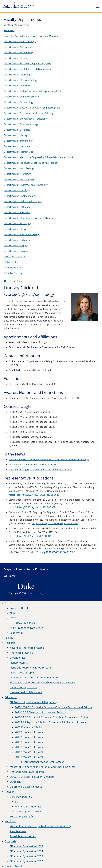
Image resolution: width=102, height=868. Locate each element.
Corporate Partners (21, 797)
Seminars (10, 821)
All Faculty (15, 281)
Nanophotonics (19, 663)
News (13, 613)
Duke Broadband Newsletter (26, 628)
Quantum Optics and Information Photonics (35, 677)
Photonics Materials (21, 653)
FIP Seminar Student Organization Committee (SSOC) (40, 826)
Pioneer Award (13, 866)
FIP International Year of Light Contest (42, 762)
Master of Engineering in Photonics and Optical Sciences (43, 767)
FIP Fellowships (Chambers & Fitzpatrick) (33, 702)
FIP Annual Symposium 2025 (26, 846)
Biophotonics (18, 658)
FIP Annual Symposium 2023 (26, 856)
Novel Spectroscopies (22, 673)
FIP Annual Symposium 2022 (26, 861)
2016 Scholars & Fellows (29, 752)
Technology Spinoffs (22, 816)
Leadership (16, 633)
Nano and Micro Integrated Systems (31, 668)
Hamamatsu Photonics (28, 807)
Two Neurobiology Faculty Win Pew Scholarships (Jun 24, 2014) (41, 470)
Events (14, 618)
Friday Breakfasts (25, 623)
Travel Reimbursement (23, 836)
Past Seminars (18, 831)
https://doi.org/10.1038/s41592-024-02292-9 (53, 552)
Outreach (15, 782)
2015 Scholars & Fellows (29, 757)
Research (10, 643)
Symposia (11, 841)
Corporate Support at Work (25, 811)
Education (11, 697)
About (8, 603)
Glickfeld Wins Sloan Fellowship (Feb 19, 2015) (32, 465)
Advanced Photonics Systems (27, 648)
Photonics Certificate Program (27, 772)
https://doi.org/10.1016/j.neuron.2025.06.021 (32, 507)
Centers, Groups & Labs (24, 687)
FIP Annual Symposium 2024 (26, 851)
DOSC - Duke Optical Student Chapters (32, 777)
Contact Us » (10, 576)
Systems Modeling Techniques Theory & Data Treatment (43, 682)
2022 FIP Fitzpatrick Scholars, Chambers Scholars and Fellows (50, 722)
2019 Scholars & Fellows (29, 737)
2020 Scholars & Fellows (29, 732)
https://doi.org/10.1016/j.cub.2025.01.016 (30, 536)
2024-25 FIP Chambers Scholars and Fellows (40, 712)
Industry (10, 792)
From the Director (20, 608)
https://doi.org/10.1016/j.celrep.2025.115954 (55, 523)
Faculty (9, 638)
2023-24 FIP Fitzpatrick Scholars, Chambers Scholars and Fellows (52, 717)
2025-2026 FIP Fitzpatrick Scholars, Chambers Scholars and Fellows (54, 707)
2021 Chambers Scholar (29, 727)
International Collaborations (26, 692)
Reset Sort (9, 30)
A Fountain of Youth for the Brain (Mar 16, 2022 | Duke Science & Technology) (49, 460)
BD (17, 802)
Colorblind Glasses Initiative (26, 787)
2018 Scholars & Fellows (29, 742)
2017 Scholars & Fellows (29, 747)
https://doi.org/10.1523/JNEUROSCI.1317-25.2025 (34, 495)
